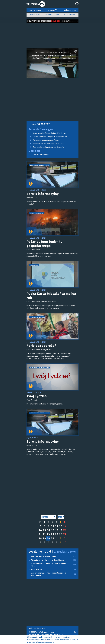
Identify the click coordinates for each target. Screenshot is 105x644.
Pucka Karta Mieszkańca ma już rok (51, 296)
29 (44, 538)
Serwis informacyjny (41, 129)
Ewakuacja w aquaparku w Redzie (43, 140)
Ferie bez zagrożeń (41, 346)
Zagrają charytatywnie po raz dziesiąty (45, 147)
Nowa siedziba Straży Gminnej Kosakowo (46, 133)
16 (48, 530)
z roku (72, 552)
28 (40, 538)
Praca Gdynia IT (70, 15)
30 (48, 538)
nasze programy (35, 10)
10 (52, 526)
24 (52, 534)
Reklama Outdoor (52, 15)
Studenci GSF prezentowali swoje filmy (45, 144)
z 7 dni (49, 552)
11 (57, 526)
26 (61, 534)
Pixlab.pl (60, 634)
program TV (53, 10)
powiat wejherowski (37, 317)
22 (44, 534)
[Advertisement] (52, 35)
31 (40, 522)
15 (44, 530)
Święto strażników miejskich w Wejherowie (47, 137)
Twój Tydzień (37, 396)
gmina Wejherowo (36, 213)
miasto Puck (34, 265)
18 (57, 530)
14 (40, 530)
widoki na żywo (70, 10)
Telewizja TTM (50, 634)
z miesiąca (60, 552)
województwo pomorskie (39, 165)
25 (57, 534)
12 (61, 526)
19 (61, 530)
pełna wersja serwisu (37, 628)
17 (52, 530)
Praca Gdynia (35, 15)
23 (48, 534)
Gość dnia (34, 151)
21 (40, 534)
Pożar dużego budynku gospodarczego (45, 244)
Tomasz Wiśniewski (41, 155)
